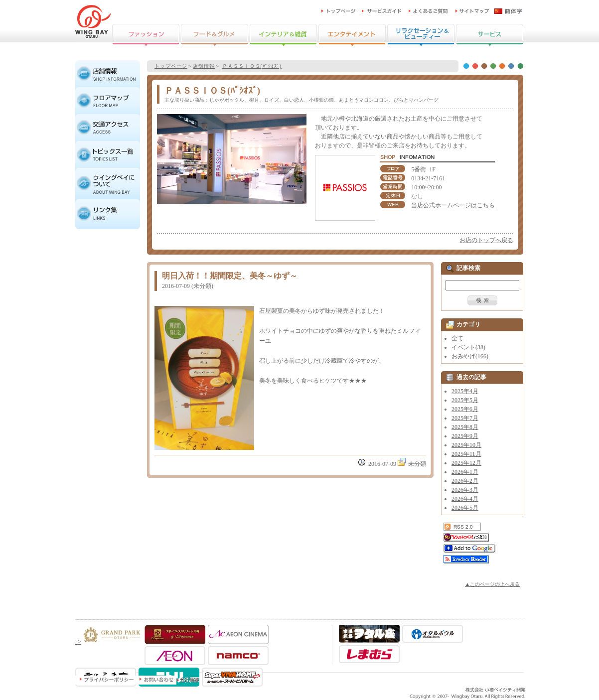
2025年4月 (465, 391)
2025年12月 (466, 463)
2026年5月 (465, 508)
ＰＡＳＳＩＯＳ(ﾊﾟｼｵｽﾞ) (252, 66)
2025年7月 (465, 418)
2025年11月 (466, 454)
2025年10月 (466, 445)
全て (457, 338)
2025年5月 (465, 400)
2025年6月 (465, 409)
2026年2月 (465, 481)
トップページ (171, 66)
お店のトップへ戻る (486, 240)
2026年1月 (465, 472)
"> (109, 642)
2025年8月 (465, 427)
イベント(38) (468, 347)
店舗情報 (204, 66)
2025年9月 (465, 436)
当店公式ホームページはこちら (453, 205)
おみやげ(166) (470, 356)
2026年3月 (465, 490)
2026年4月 (465, 499)
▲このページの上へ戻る (492, 584)
